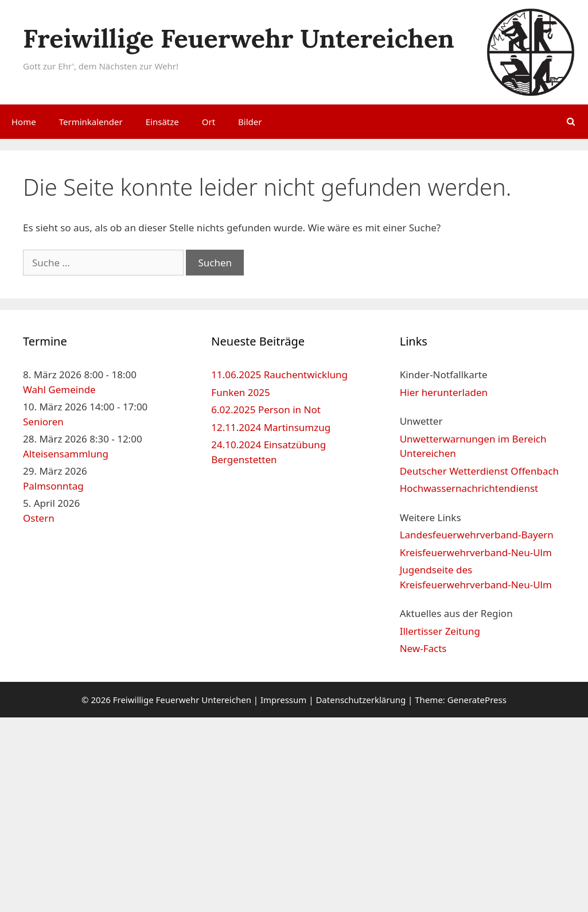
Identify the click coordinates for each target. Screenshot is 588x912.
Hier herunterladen (444, 392)
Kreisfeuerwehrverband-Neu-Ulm (476, 552)
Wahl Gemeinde (59, 389)
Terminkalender (91, 122)
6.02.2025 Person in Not (266, 410)
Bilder (250, 122)
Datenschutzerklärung (361, 700)
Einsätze (162, 122)
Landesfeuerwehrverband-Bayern (477, 535)
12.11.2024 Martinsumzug (271, 427)
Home (24, 122)
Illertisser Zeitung (440, 631)
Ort (209, 122)
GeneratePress (477, 700)
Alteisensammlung (66, 454)
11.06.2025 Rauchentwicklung (279, 374)
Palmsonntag (53, 486)
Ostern (39, 518)
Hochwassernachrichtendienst (469, 488)
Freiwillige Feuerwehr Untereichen (239, 38)
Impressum (283, 700)
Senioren (43, 422)
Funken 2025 (240, 392)
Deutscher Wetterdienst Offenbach (479, 471)
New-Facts (423, 648)
